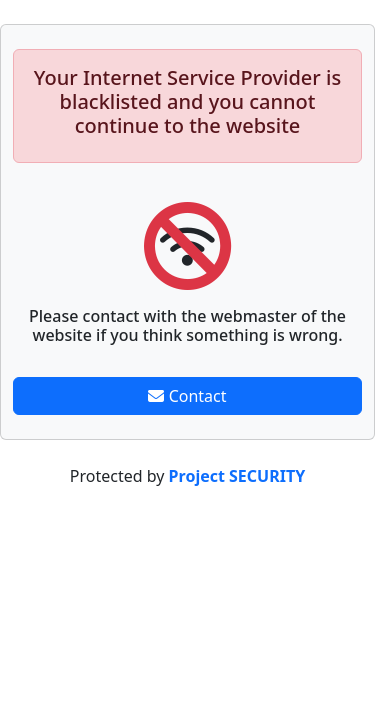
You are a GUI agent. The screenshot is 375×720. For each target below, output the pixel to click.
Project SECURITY (237, 476)
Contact (187, 396)
